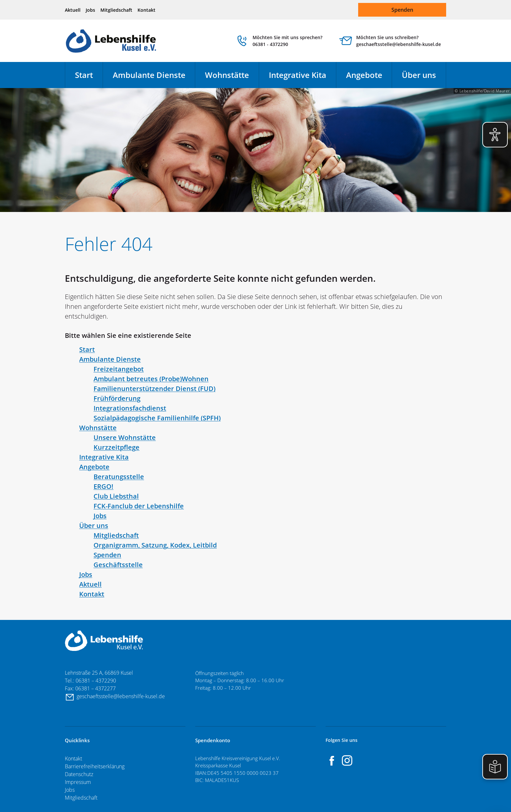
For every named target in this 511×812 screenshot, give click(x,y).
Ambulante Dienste (149, 75)
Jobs (90, 10)
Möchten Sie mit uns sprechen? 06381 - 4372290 (287, 41)
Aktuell (73, 10)
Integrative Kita (298, 75)
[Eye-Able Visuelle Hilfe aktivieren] (495, 135)
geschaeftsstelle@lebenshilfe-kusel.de (121, 696)
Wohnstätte (227, 75)
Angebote (364, 75)
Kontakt (146, 10)
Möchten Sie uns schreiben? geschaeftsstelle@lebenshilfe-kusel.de (399, 41)
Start (84, 75)
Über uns (419, 75)
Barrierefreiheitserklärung (95, 766)
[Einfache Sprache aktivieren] (495, 767)
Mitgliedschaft (116, 10)
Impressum (78, 782)
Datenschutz (79, 774)
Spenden (402, 10)
